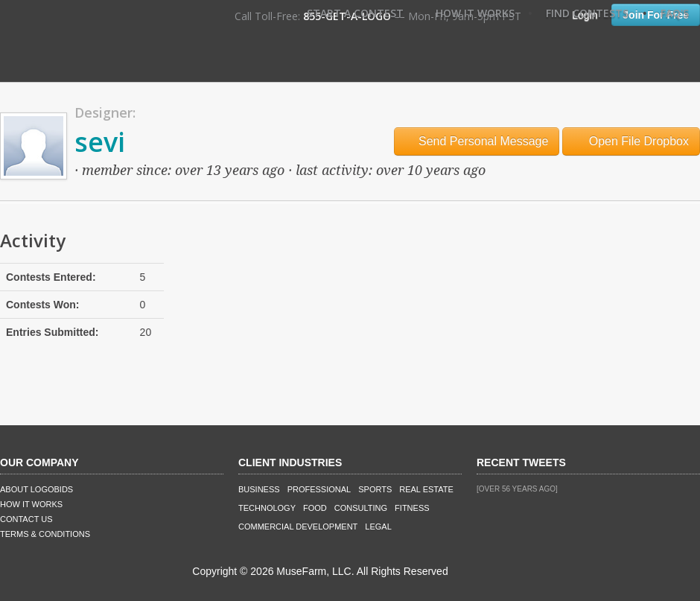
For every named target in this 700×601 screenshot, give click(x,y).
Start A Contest (355, 13)
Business (259, 489)
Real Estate (426, 489)
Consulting (361, 508)
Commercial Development (298, 527)
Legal (378, 527)
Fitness (412, 508)
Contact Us (26, 519)
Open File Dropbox (631, 141)
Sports (375, 489)
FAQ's (675, 13)
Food (315, 508)
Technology (267, 508)
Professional (319, 489)
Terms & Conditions (45, 534)
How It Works (475, 13)
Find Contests (587, 13)
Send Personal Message (477, 141)
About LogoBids (36, 489)
